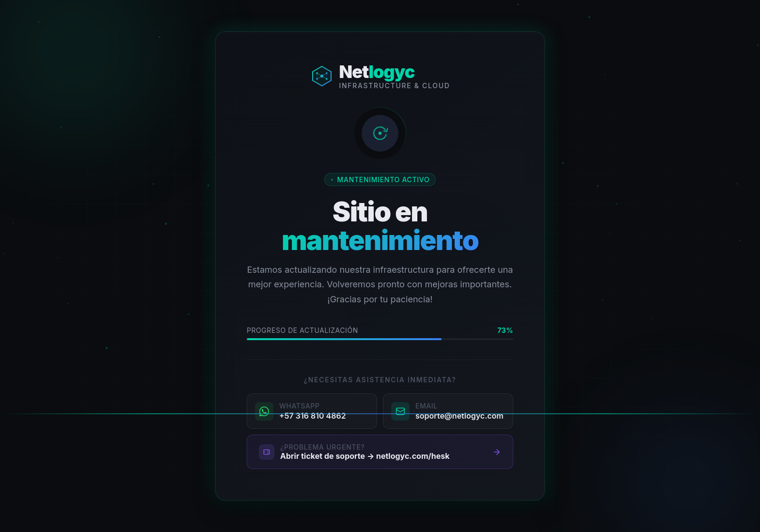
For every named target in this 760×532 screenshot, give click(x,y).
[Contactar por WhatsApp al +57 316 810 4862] (312, 411)
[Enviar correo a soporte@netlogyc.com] (448, 411)
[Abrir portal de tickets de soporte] (380, 452)
